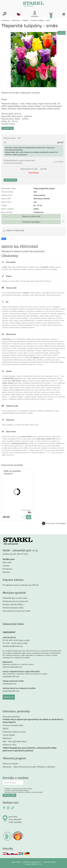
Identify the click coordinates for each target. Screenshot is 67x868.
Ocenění (6, 566)
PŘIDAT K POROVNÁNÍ (15, 230)
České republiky (15, 822)
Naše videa (7, 562)
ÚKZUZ (5, 728)
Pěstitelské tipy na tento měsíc (15, 598)
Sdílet (4, 239)
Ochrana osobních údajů (13, 725)
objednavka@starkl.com (13, 646)
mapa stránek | (16, 862)
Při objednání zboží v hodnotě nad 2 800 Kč (21, 585)
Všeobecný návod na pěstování (15, 601)
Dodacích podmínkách (20, 154)
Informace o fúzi (9, 745)
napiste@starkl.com (11, 676)
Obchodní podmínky (33, 719)
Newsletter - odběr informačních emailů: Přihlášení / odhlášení (29, 767)
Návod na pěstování (31, 216)
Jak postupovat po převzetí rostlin (16, 611)
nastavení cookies (50, 862)
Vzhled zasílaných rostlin (13, 608)
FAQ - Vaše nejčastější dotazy (15, 741)
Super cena (62, 33)
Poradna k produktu (31, 222)
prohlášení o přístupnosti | (32, 862)
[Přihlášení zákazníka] (35, 14)
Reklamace (7, 738)
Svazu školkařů (15, 819)
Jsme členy (13, 817)
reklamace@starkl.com (12, 667)
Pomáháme (7, 569)
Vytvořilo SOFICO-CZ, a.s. (33, 864)
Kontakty (6, 572)
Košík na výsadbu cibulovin (12, 472)
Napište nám (9, 697)
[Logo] (33, 5)
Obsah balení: (26, 510)
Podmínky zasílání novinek (14, 732)
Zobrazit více (8, 128)
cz (19, 14)
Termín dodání (9, 735)
